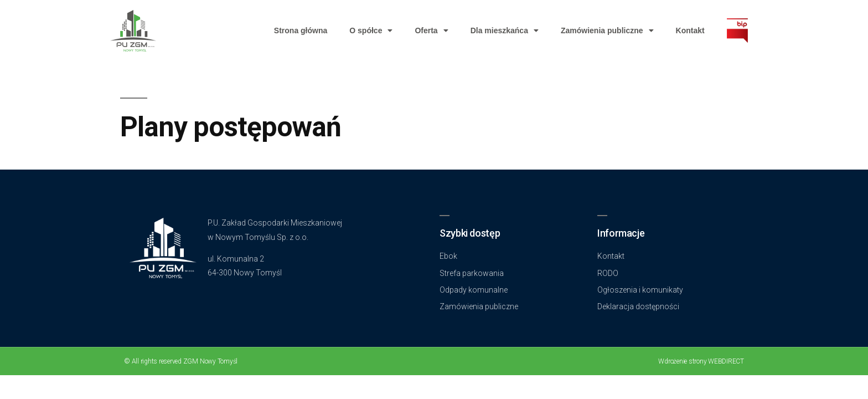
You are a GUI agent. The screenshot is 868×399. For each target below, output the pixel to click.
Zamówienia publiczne (607, 30)
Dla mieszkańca (505, 30)
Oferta (431, 30)
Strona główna (301, 30)
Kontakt (690, 30)
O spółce (371, 30)
